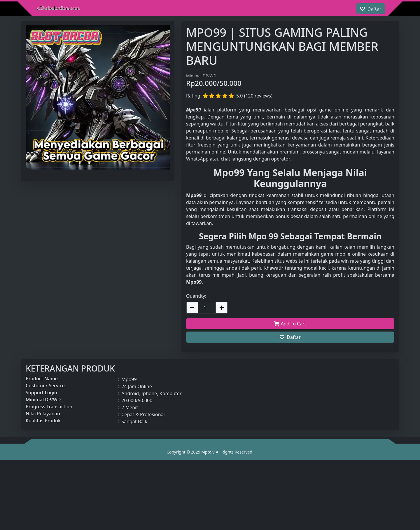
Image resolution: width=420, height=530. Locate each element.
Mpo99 (208, 452)
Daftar (290, 337)
